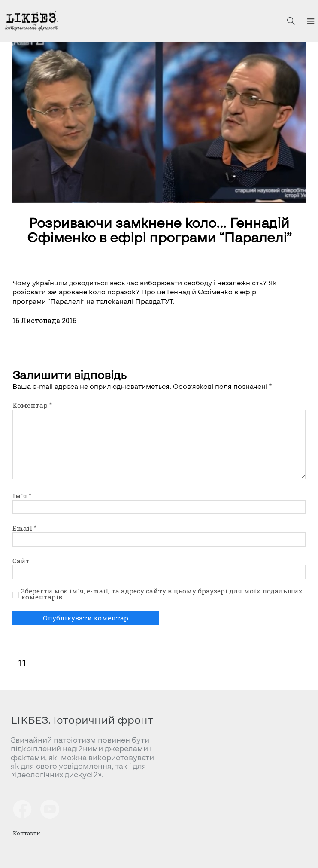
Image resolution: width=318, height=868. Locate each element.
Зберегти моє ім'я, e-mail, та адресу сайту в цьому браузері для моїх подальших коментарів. (162, 594)
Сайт (21, 561)
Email (24, 528)
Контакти (27, 833)
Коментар (32, 405)
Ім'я (22, 496)
